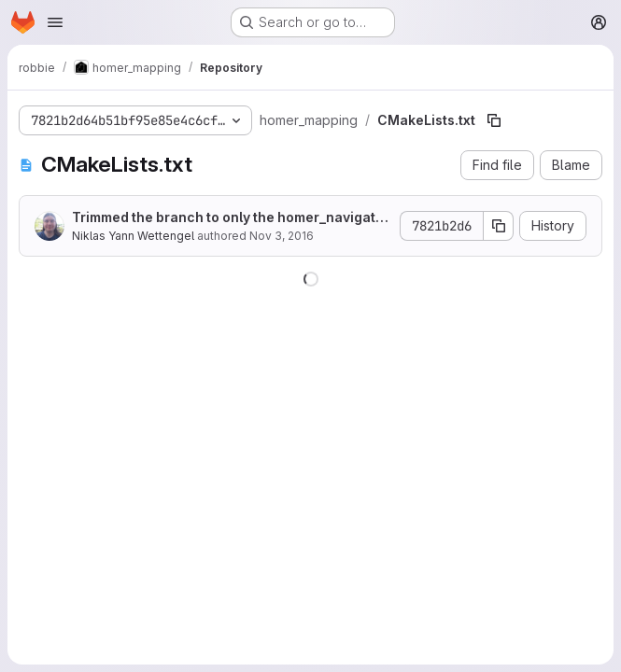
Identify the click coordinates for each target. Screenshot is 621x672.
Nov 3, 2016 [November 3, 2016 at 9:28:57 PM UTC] (282, 236)
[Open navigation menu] (55, 22)
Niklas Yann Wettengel (133, 236)
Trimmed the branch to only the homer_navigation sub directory (230, 218)
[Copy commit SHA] (499, 226)
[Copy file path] (494, 120)
